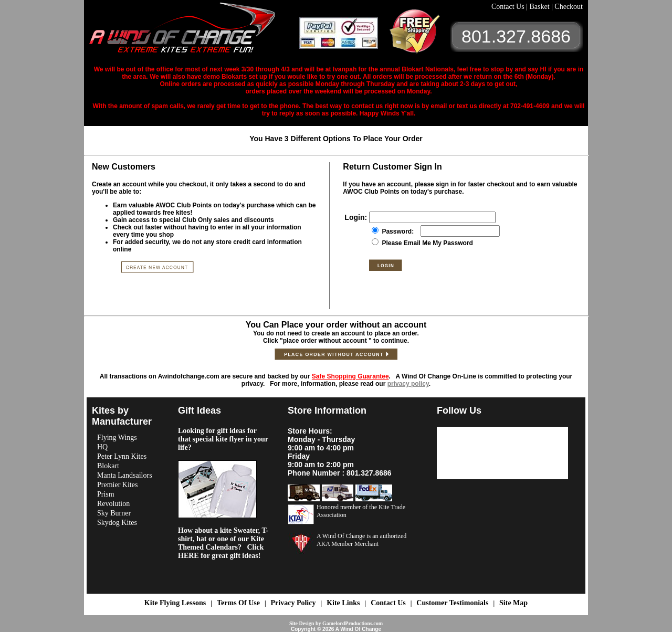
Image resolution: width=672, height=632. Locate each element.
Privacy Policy (293, 603)
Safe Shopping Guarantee (350, 376)
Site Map (513, 603)
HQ (102, 447)
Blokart (108, 466)
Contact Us (509, 7)
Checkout (569, 7)
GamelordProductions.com (353, 623)
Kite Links (343, 603)
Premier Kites (117, 485)
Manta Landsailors (125, 475)
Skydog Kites (117, 523)
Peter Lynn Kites (122, 456)
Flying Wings (117, 438)
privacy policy (408, 384)
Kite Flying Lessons (175, 603)
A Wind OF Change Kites (194, 31)
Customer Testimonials (452, 603)
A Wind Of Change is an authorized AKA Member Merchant (361, 540)
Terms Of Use (238, 603)
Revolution (113, 504)
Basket (540, 7)
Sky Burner (114, 513)
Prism (106, 494)
